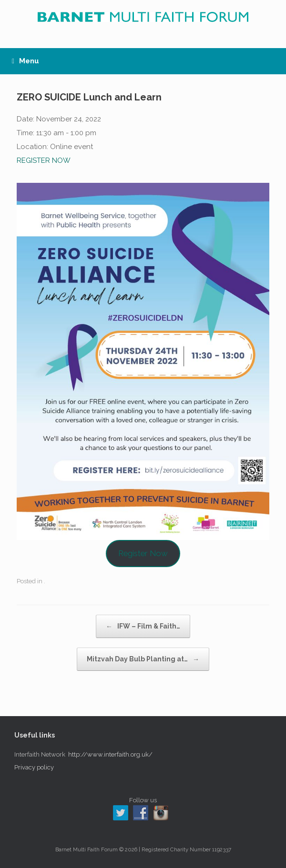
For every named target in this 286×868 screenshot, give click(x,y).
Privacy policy (34, 767)
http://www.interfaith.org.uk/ (110, 754)
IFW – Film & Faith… (143, 626)
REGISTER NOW (44, 160)
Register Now (143, 553)
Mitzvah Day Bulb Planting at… (143, 659)
